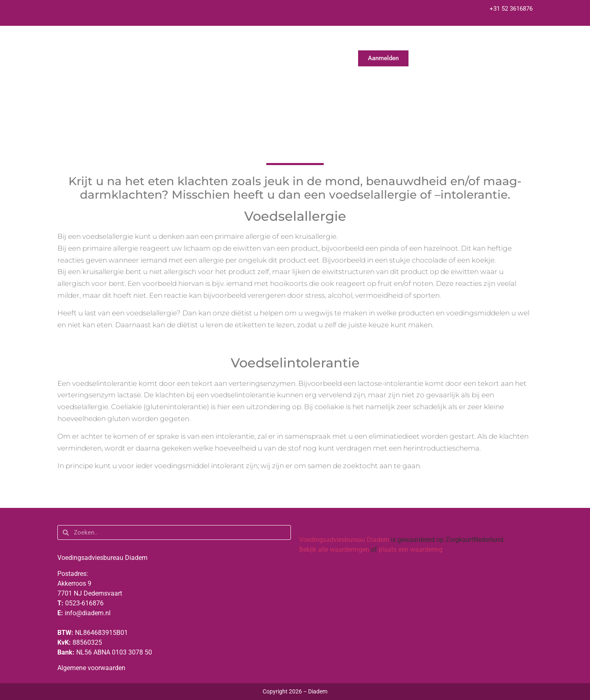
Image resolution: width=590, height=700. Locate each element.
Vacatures (520, 41)
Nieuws (431, 41)
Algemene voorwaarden (91, 668)
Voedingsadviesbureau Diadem (344, 540)
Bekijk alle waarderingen (334, 549)
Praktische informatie (369, 41)
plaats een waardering (411, 549)
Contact (473, 41)
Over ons (249, 41)
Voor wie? (300, 41)
